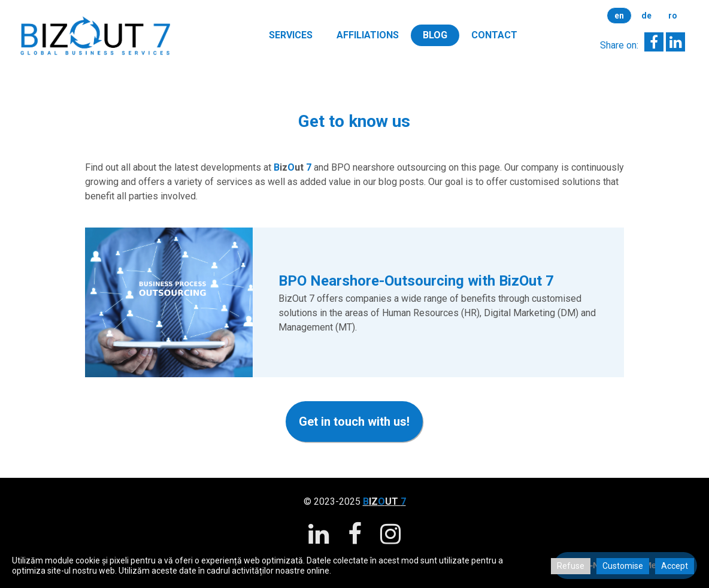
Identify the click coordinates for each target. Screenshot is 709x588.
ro (673, 16)
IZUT (384, 501)
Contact (494, 35)
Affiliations (368, 35)
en (619, 16)
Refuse (571, 566)
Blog (435, 35)
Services (291, 35)
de (646, 16)
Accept (675, 566)
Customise (623, 566)
